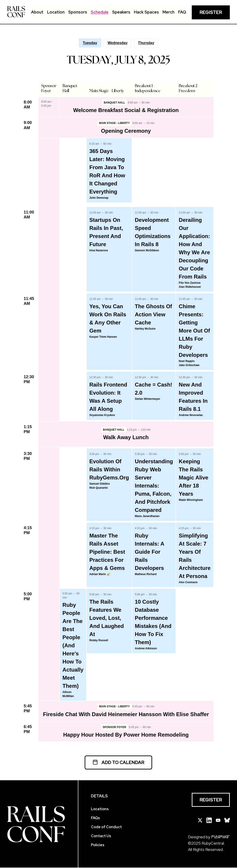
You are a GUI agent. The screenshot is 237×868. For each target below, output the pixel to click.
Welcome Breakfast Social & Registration (126, 110)
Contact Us (101, 836)
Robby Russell (99, 641)
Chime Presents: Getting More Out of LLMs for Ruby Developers (194, 331)
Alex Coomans (188, 582)
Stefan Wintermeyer (148, 399)
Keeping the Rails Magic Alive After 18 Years (193, 478)
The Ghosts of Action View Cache (153, 315)
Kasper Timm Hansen (103, 337)
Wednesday (118, 43)
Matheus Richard (146, 574)
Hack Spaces (146, 12)
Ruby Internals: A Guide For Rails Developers (149, 552)
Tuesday (90, 43)
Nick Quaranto (99, 488)
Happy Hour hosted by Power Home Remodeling (126, 735)
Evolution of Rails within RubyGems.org (109, 470)
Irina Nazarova (99, 251)
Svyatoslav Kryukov (102, 415)
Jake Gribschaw (189, 365)
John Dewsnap (99, 198)
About (37, 12)
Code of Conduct (106, 827)
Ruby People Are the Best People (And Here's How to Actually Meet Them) (73, 646)
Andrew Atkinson (146, 649)
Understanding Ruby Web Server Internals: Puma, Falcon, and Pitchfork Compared (154, 486)
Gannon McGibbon (147, 251)
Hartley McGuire (145, 329)
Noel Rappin (187, 361)
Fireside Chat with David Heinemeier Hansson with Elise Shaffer (126, 714)
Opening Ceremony (126, 131)
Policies (98, 845)
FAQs (95, 818)
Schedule (100, 12)
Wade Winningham (191, 500)
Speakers (121, 12)
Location (56, 12)
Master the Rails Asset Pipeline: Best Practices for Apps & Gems (107, 552)
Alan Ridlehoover (190, 287)
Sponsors (78, 12)
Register (211, 12)
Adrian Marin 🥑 (100, 574)
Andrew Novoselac (191, 415)
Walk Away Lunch (126, 437)
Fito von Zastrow (190, 283)
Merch (168, 12)
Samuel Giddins (100, 484)
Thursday (146, 43)
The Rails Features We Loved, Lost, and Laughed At (107, 618)
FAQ (182, 12)
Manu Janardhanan (147, 516)
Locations (100, 809)
